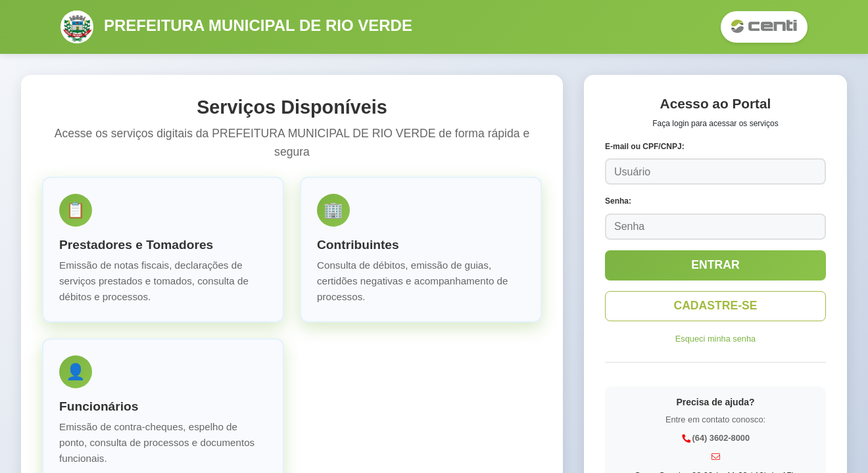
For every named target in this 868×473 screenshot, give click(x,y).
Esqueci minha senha (715, 339)
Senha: (618, 201)
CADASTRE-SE (715, 305)
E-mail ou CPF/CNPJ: (645, 146)
